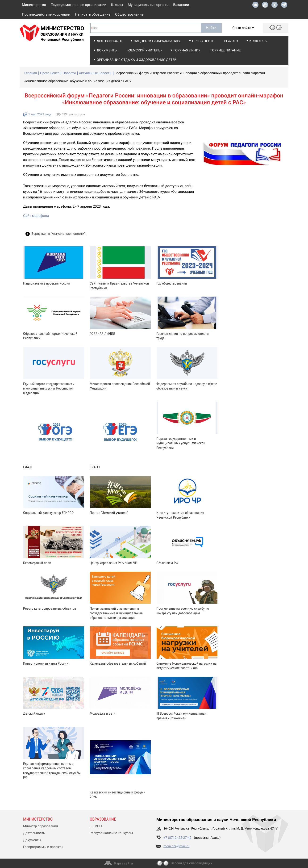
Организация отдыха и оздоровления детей (137, 60)
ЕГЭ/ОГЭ (231, 41)
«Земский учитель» (145, 50)
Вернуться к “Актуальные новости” (58, 234)
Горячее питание (225, 50)
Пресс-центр (203, 41)
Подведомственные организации (79, 5)
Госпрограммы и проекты (43, 847)
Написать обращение (93, 14)
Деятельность (109, 41)
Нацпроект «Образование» (157, 41)
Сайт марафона (36, 216)
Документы (107, 50)
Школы (117, 5)
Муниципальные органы (148, 5)
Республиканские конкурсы (111, 833)
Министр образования (40, 826)
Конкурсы (258, 41)
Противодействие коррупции (46, 14)
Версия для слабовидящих (191, 863)
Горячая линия (187, 50)
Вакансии (181, 5)
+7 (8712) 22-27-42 (177, 838)
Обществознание (129, 14)
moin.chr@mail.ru (176, 846)
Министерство (34, 5)
